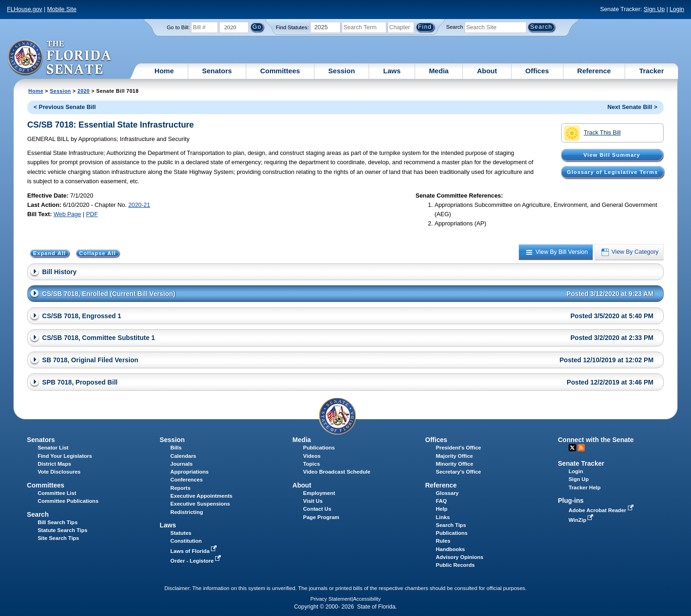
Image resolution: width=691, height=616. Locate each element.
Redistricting (186, 512)
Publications (319, 448)
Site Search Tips (58, 538)
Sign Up (654, 9)
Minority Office (455, 464)
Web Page (67, 214)
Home (164, 71)
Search (454, 27)
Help (442, 509)
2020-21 (139, 205)
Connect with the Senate (596, 440)
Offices (537, 71)
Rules (443, 541)
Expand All (49, 253)
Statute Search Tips (62, 530)
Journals (181, 464)
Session (342, 71)
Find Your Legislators (65, 456)
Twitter (572, 448)
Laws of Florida (194, 551)
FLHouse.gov (25, 9)
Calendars (183, 456)
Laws (392, 71)
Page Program (321, 517)
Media (439, 71)
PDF (92, 214)
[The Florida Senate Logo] (60, 58)
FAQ (441, 501)
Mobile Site (61, 9)
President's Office (458, 448)
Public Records (455, 565)
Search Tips (451, 525)
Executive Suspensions (200, 504)
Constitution (186, 541)
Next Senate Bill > (633, 107)
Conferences (186, 480)
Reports (180, 488)
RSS (581, 448)
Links (443, 517)
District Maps (54, 464)
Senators (217, 71)
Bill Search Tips (58, 522)
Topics (312, 464)
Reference (594, 71)
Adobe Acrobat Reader (602, 510)
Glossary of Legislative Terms (612, 172)
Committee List (57, 493)
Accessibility (367, 599)
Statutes (181, 533)
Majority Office (454, 456)
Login (677, 9)
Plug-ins (571, 500)
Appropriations (189, 472)
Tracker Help (585, 488)
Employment (319, 493)
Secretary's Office (458, 472)
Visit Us (313, 501)
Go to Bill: (178, 27)
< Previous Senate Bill (65, 107)
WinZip (582, 520)
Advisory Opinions (460, 557)
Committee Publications (68, 501)
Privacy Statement (331, 599)
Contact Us (317, 509)
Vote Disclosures (59, 472)
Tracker (651, 71)
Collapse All (97, 253)
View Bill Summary (612, 155)
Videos (312, 456)
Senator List (53, 448)
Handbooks (451, 549)
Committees (280, 71)
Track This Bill (592, 133)
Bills (176, 448)
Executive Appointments (201, 496)
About (487, 71)
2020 (83, 91)
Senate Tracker (581, 463)
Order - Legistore (196, 561)
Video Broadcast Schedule (337, 472)
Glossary (447, 493)
